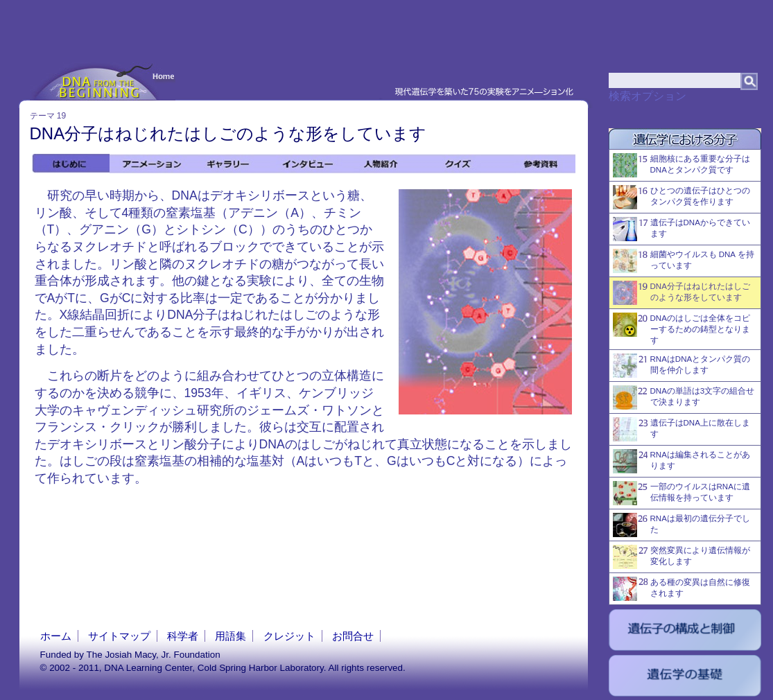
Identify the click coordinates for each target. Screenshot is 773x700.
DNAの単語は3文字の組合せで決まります (684, 397)
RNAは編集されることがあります (681, 461)
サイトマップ (119, 636)
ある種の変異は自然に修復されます (681, 589)
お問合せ (353, 636)
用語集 (231, 636)
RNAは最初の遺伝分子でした (681, 525)
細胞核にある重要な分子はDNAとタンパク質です (681, 165)
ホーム (56, 636)
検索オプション (648, 96)
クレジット (289, 636)
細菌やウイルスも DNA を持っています (684, 261)
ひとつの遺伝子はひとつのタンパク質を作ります (681, 197)
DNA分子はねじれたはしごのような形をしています (681, 293)
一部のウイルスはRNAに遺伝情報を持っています (681, 493)
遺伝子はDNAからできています (681, 229)
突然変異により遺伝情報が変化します (681, 557)
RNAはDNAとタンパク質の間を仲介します (682, 366)
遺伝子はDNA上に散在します (681, 429)
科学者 (183, 636)
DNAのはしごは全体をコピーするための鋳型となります (681, 329)
